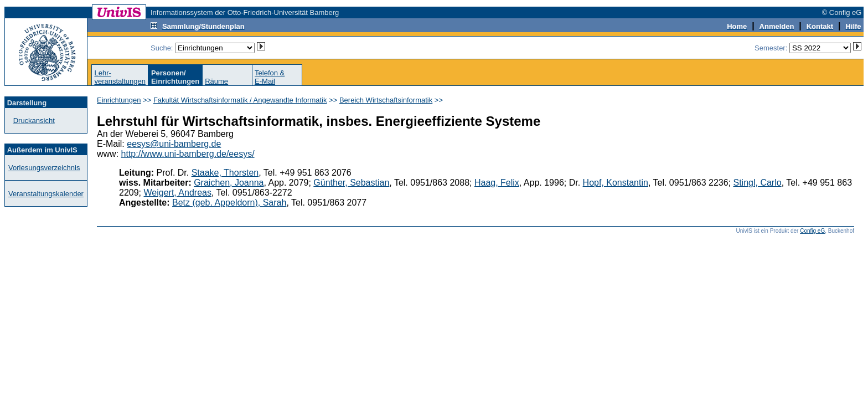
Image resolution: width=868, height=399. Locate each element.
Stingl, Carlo (758, 183)
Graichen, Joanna (229, 183)
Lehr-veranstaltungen (120, 77)
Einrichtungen (119, 100)
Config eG (812, 231)
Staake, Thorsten (225, 173)
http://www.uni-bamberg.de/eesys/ (188, 154)
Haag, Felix (497, 183)
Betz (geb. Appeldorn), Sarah (229, 203)
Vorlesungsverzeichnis (44, 168)
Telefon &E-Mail (270, 77)
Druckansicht (34, 121)
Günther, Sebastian (351, 183)
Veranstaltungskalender (46, 194)
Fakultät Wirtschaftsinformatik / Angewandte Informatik (240, 100)
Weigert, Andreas (177, 193)
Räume (216, 81)
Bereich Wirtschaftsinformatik (386, 100)
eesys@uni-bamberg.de (174, 144)
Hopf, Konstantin (616, 183)
